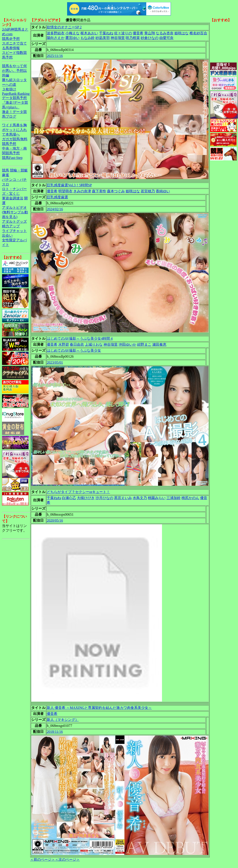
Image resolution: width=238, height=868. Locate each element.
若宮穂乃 (148, 191)
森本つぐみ (116, 191)
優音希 (138, 33)
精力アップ (11, 226)
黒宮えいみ (123, 498)
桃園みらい (157, 498)
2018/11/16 (55, 732)
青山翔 (150, 33)
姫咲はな (181, 33)
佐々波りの (123, 33)
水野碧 (64, 344)
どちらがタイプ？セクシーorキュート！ (78, 492)
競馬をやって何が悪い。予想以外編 (14, 71)
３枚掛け (9, 89)
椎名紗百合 (198, 33)
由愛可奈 (166, 38)
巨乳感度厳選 (57, 197)
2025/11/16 (55, 56)
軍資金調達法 (13, 198)
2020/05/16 (55, 520)
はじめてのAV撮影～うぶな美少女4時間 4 (80, 338)
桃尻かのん (190, 498)
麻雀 (6, 175)
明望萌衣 (65, 191)
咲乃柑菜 (133, 38)
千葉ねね (106, 33)
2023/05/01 (55, 362)
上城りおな (94, 344)
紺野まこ (144, 344)
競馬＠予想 (11, 39)
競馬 (6, 170)
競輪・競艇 (19, 170)
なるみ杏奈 (165, 33)
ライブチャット (14, 231)
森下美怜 (99, 191)
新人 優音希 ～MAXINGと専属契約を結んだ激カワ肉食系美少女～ (99, 708)
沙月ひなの (104, 498)
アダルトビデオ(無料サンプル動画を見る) (15, 212)
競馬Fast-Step (12, 158)
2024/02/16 (55, 209)
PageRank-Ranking (16, 94)
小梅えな (72, 33)
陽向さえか (56, 38)
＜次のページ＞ (67, 859)
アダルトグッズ (14, 221)
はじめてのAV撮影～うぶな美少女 (74, 350)
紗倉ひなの (150, 38)
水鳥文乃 (140, 498)
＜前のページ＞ (43, 859)
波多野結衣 (56, 33)
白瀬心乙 (69, 498)
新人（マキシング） (63, 720)
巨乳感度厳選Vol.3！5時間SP (69, 185)
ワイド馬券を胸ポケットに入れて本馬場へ (14, 130)
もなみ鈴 (88, 38)
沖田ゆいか (127, 344)
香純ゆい (163, 191)
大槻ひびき (86, 498)
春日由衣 (77, 344)
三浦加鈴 (174, 498)
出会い (7, 235)
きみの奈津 (82, 191)
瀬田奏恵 (159, 344)
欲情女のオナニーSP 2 (64, 27)
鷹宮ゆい (72, 38)
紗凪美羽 (103, 38)
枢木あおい (89, 33)
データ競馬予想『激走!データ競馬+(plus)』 (15, 102)
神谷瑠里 (118, 38)
